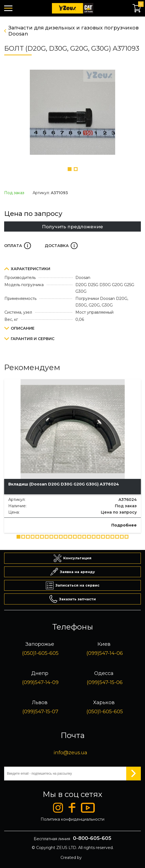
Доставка (61, 246)
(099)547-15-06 (105, 682)
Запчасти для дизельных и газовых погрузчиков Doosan (73, 31)
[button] (70, 169)
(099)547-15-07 (40, 711)
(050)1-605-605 (40, 653)
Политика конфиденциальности (72, 819)
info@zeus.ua (70, 752)
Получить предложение (72, 227)
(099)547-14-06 (105, 653)
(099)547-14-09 (40, 682)
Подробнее (124, 525)
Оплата (18, 246)
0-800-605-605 (92, 838)
